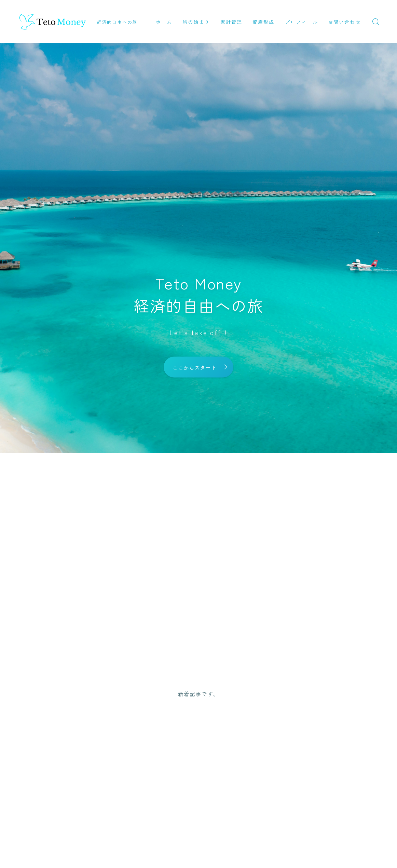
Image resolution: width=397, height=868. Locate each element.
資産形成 (263, 22)
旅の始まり (196, 22)
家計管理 (231, 22)
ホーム (164, 22)
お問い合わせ (345, 22)
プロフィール (302, 22)
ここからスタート (194, 367)
